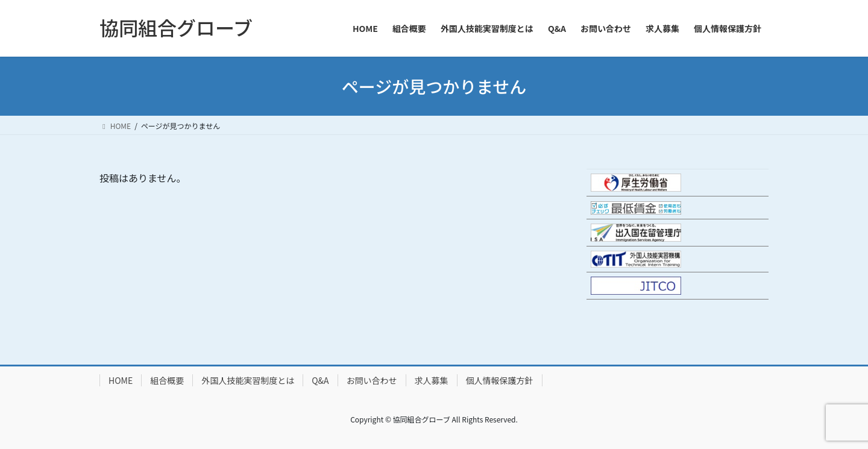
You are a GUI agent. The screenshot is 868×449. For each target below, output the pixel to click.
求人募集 (432, 380)
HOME (121, 380)
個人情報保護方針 (500, 380)
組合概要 (167, 380)
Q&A (320, 380)
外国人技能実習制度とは (248, 380)
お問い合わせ (372, 380)
